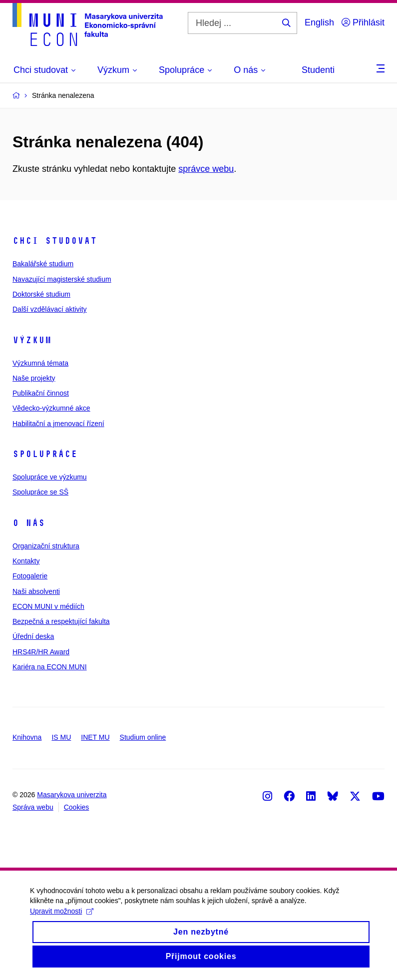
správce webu (206, 169)
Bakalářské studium (43, 264)
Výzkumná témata (40, 363)
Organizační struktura (46, 546)
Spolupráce (45, 454)
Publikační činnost (41, 393)
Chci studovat (55, 241)
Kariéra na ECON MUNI (50, 667)
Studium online (143, 737)
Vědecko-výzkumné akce (51, 408)
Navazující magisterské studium (62, 279)
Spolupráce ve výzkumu (50, 477)
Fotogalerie (30, 576)
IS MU (61, 737)
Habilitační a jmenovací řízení (58, 424)
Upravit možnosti (62, 919)
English (319, 22)
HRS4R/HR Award (41, 652)
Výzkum (32, 340)
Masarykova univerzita (72, 795)
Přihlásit (363, 22)
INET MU (95, 737)
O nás (29, 523)
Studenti (318, 70)
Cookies (77, 807)
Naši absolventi (36, 591)
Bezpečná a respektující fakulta (61, 621)
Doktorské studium (41, 294)
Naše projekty (34, 378)
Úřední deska (33, 636)
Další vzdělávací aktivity (50, 309)
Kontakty (26, 561)
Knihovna (27, 737)
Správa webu (33, 807)
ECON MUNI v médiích (48, 606)
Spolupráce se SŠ (40, 492)
